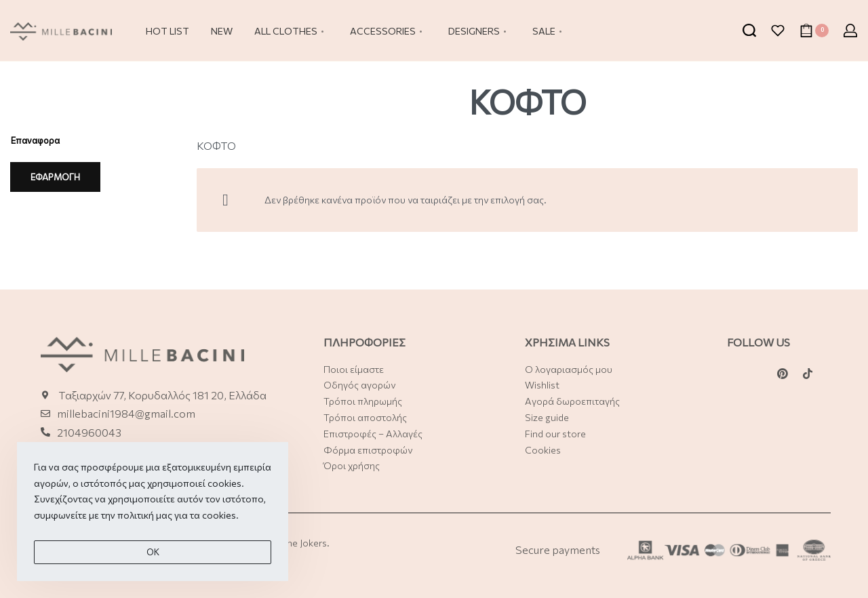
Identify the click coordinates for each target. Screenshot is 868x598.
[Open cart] (814, 31)
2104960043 (89, 432)
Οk (153, 568)
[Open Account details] (850, 31)
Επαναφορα (35, 140)
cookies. (220, 531)
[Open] (778, 31)
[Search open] (749, 31)
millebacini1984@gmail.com (126, 413)
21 (62, 451)
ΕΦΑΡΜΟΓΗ (55, 177)
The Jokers (304, 543)
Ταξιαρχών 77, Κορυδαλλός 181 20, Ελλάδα (162, 395)
